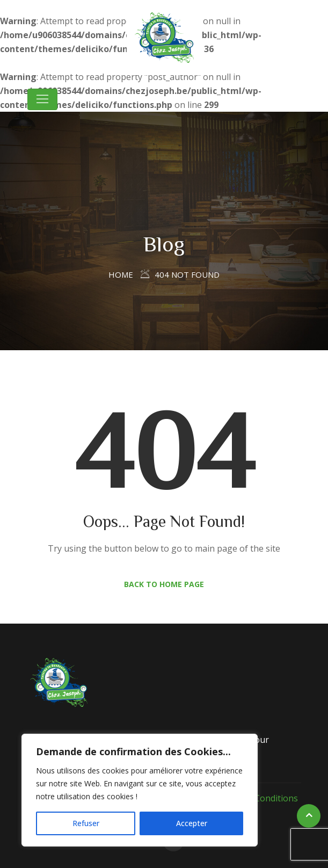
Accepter (192, 823)
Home (121, 274)
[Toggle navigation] (42, 99)
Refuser (86, 823)
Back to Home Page (164, 584)
